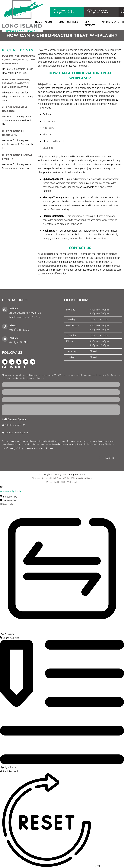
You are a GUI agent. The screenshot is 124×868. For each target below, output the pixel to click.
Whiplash (43, 84)
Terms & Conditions (82, 478)
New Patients (90, 24)
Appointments (110, 22)
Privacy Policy (15, 448)
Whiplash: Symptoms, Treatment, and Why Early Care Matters (16, 83)
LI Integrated (58, 58)
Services (73, 22)
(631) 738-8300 (19, 330)
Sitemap (36, 478)
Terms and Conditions (39, 448)
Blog (62, 22)
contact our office (50, 274)
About (48, 22)
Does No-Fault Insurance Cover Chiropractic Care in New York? (19, 60)
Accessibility (48, 478)
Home (38, 22)
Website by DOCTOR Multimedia (62, 482)
